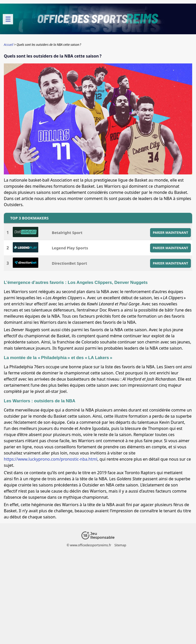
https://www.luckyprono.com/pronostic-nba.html (51, 459)
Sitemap (120, 545)
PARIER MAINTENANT (171, 232)
